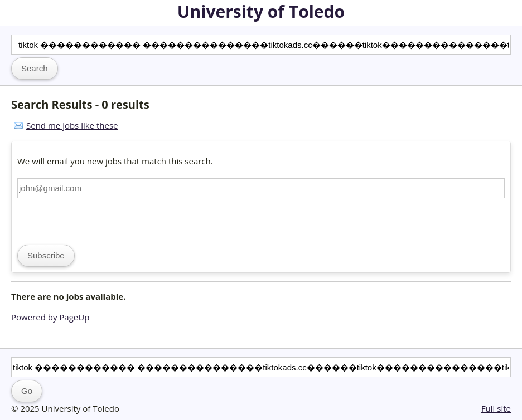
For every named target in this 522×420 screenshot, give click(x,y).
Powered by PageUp (50, 317)
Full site (496, 408)
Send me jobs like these (72, 125)
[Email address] (261, 188)
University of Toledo (261, 11)
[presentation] (102, 220)
